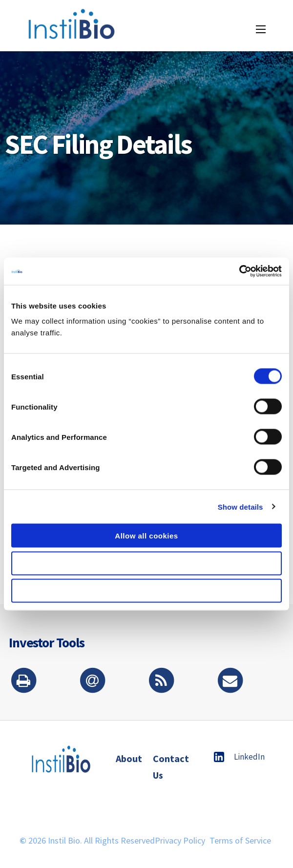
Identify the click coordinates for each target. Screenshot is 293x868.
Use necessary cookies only (146, 591)
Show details (241, 506)
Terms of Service (240, 840)
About (129, 758)
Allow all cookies (146, 536)
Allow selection (147, 563)
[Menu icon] (261, 29)
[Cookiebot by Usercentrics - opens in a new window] (239, 271)
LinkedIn (239, 757)
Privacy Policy (180, 840)
